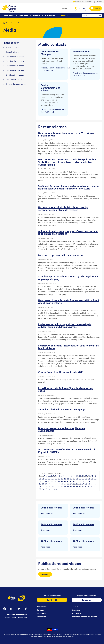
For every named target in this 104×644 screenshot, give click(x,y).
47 (68, 481)
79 (49, 486)
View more (45, 574)
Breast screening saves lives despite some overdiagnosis (62, 429)
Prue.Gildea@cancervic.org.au (85, 73)
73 (89, 484)
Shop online (41, 617)
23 (52, 479)
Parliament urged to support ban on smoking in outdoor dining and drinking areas (65, 326)
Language (98, 2)
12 (77, 476)
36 (92, 479)
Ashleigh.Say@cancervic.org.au (54, 109)
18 (95, 476)
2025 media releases (83, 508)
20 (43, 479)
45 (62, 481)
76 (40, 486)
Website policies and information (84, 617)
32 (80, 479)
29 (71, 479)
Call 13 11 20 (52, 600)
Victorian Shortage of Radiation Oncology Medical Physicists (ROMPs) (67, 451)
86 (71, 486)
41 (49, 481)
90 (83, 486)
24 (56, 479)
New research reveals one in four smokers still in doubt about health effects (69, 302)
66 (68, 484)
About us (77, 2)
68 (74, 484)
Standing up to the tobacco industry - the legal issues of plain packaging (68, 278)
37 (95, 479)
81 (56, 486)
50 (77, 481)
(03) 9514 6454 (47, 112)
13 (80, 476)
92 (89, 486)
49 (74, 481)
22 (49, 479)
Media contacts (13, 47)
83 (62, 486)
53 (86, 481)
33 (83, 479)
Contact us (76, 610)
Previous (47, 476)
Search (100, 16)
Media (18, 23)
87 (74, 486)
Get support (24, 16)
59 (46, 484)
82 (59, 486)
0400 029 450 (47, 70)
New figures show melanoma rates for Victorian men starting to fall (68, 134)
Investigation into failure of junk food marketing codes (66, 389)
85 (68, 486)
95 (40, 489)
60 (49, 484)
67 (71, 484)
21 (46, 479)
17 (92, 476)
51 (80, 481)
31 (77, 479)
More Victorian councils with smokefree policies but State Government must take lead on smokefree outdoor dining (67, 162)
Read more (45, 513)
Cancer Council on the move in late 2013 (61, 372)
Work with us (76, 613)
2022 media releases (51, 541)
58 (43, 484)
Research (40, 610)
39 (43, 481)
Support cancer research (87, 595)
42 (52, 481)
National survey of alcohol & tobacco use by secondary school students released (63, 209)
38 (40, 481)
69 (77, 484)
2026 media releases (51, 508)
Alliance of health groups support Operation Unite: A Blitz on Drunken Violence (68, 232)
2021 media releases (83, 541)
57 (40, 484)
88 (77, 486)
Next (56, 489)
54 (89, 481)
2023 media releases (83, 524)
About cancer (42, 607)
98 (49, 489)
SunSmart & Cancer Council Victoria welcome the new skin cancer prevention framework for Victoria (68, 187)
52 (83, 481)
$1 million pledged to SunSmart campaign (62, 409)
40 (46, 481)
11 (74, 476)
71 (83, 484)
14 (83, 476)
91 (86, 486)
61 (52, 484)
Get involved (42, 613)
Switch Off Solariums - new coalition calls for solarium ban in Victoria (69, 347)
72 (86, 484)
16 (89, 476)
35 (89, 479)
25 (59, 479)
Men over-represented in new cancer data (62, 255)
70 (80, 484)
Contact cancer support (52, 595)
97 (46, 489)
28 (68, 479)
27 (65, 479)
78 (46, 486)
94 (95, 486)
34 (86, 479)
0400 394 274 (79, 76)
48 (71, 481)
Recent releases (13, 52)
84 (65, 486)
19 (40, 479)
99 (52, 489)
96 (43, 489)
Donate (97, 8)
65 (65, 484)
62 (56, 484)
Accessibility (87, 2)
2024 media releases (51, 524)
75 (95, 484)
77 (43, 486)
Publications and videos (16, 84)
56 (95, 481)
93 (92, 486)
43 (56, 481)
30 (74, 479)
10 (71, 476)
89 (80, 486)
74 (92, 484)
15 (86, 476)
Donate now (87, 600)
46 (65, 481)
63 (59, 484)
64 (62, 484)
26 (62, 479)
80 (52, 486)
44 (59, 481)
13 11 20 (82, 8)
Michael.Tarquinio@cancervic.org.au (56, 68)
